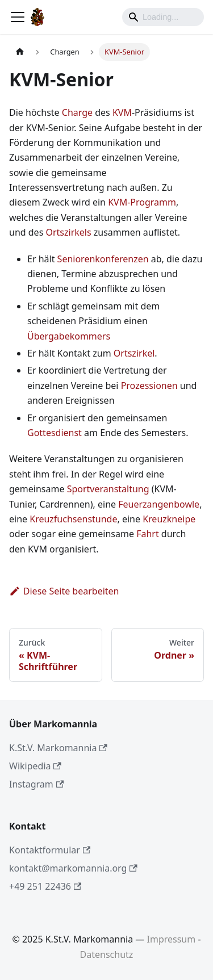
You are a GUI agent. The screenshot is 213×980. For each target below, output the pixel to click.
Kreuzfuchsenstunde (73, 519)
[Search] (163, 17)
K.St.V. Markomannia (58, 748)
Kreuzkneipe (169, 519)
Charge (77, 112)
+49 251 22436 (45, 886)
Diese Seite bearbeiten (64, 591)
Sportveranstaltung (108, 489)
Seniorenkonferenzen (103, 259)
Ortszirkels (68, 232)
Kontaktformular (50, 850)
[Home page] (20, 52)
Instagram (36, 784)
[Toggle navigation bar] (18, 17)
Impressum (172, 939)
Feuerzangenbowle (159, 504)
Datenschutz (107, 954)
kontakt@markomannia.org (73, 868)
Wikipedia (35, 766)
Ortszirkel (134, 353)
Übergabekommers (69, 336)
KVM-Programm (142, 202)
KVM (122, 112)
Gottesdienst (55, 433)
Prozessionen (149, 386)
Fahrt (148, 534)
